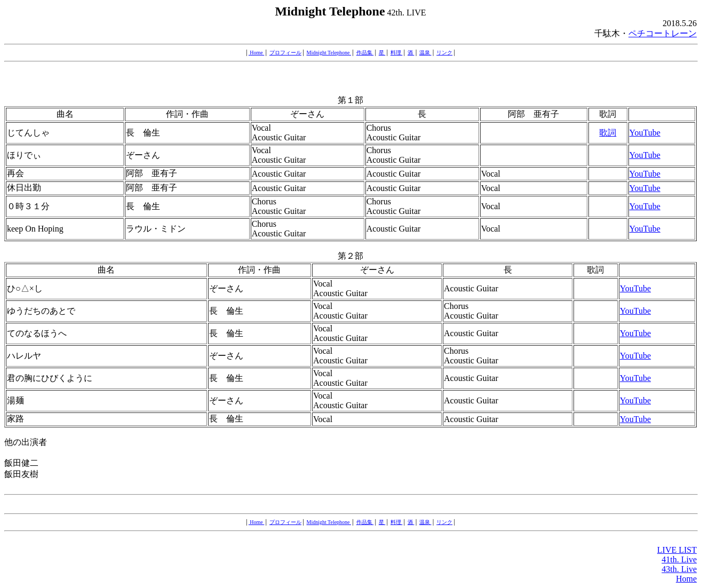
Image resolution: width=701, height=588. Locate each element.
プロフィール (285, 53)
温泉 (425, 53)
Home (256, 53)
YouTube (645, 133)
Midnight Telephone (329, 53)
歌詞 (608, 133)
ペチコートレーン (663, 33)
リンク (444, 53)
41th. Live (679, 559)
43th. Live (679, 569)
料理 (397, 53)
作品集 (365, 53)
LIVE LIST (677, 550)
